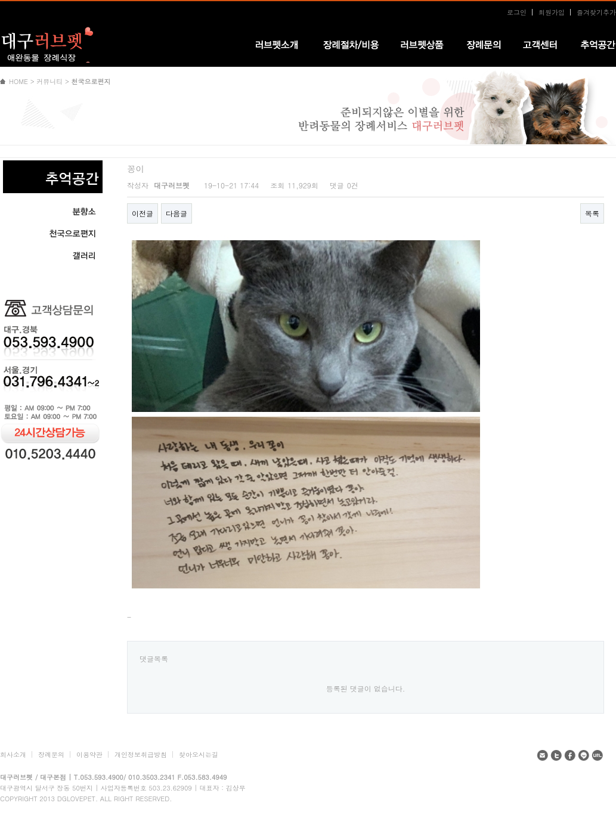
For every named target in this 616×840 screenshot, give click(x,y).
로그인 (517, 12)
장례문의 (51, 754)
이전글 (143, 213)
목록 (592, 213)
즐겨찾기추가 (596, 12)
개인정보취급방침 (141, 754)
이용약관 (89, 754)
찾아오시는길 (199, 754)
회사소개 (13, 754)
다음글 (177, 213)
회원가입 (552, 12)
